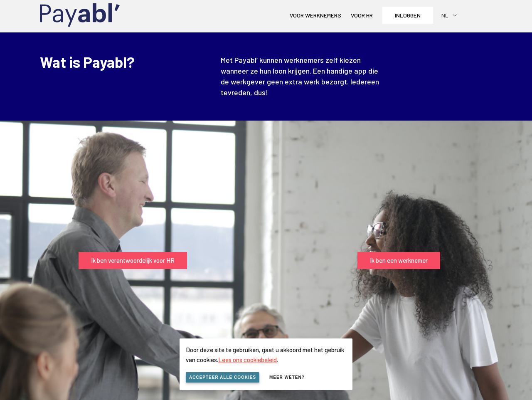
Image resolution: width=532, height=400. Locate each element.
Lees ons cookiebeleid (248, 360)
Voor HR (362, 15)
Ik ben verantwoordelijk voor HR (133, 260)
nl (445, 15)
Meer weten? (287, 377)
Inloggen (408, 15)
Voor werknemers (315, 15)
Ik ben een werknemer (399, 260)
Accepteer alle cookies (223, 377)
